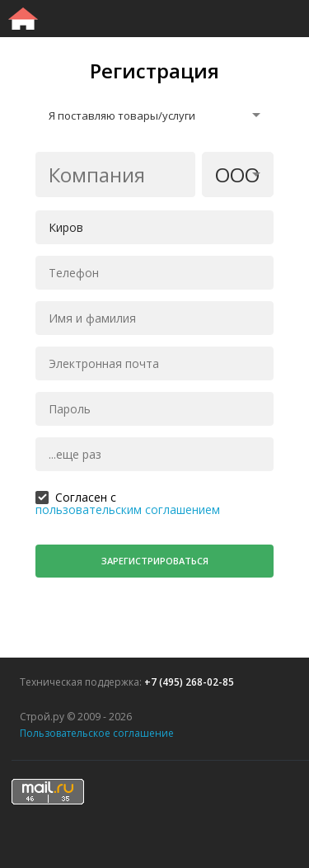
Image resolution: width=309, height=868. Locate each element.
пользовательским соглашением (128, 509)
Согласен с (86, 496)
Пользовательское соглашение (97, 733)
